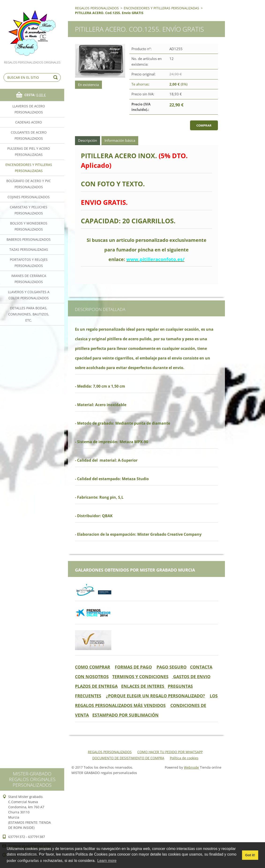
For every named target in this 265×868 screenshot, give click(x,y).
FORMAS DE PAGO (133, 667)
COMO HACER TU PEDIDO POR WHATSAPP (170, 752)
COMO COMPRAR (93, 667)
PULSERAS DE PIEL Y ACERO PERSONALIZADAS (29, 152)
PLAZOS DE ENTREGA (96, 686)
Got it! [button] (250, 855)
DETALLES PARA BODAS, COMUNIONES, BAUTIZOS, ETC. (29, 314)
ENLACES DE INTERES (143, 686)
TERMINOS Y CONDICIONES (140, 677)
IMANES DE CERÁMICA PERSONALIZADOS (29, 279)
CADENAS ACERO (29, 122)
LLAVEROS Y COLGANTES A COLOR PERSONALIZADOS (29, 295)
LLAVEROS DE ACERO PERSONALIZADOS (29, 109)
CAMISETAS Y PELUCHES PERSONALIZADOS (29, 210)
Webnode (191, 767)
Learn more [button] (107, 861)
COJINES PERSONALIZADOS (29, 197)
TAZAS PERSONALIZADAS (29, 249)
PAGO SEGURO (172, 667)
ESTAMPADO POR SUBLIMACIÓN (125, 715)
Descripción (88, 140)
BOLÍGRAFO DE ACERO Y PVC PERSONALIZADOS (29, 184)
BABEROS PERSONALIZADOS (29, 239)
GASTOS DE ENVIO (191, 677)
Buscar (56, 77)
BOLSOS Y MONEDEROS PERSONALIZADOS (29, 226)
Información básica (120, 140)
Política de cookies (184, 758)
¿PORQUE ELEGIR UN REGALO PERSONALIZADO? (155, 696)
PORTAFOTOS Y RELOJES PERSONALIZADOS (29, 263)
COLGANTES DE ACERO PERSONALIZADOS (29, 135)
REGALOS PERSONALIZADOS (97, 8)
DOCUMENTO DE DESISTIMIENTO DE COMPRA (128, 758)
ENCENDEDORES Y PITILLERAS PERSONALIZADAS (29, 168)
